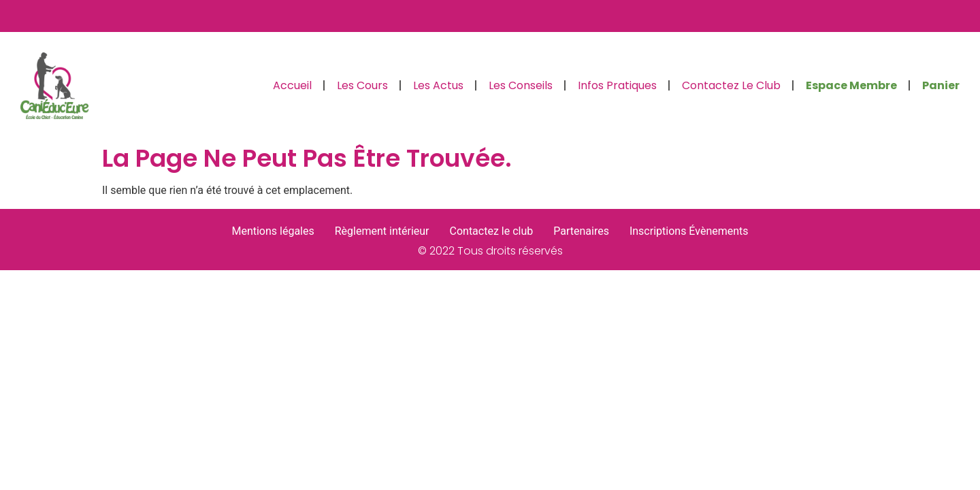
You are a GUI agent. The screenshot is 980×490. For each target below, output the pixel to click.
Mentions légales (273, 231)
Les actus (438, 85)
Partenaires (581, 231)
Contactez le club (731, 85)
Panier (941, 85)
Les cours (362, 85)
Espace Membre (851, 85)
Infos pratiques (617, 85)
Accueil (292, 85)
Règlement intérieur (382, 231)
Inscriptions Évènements (689, 231)
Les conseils (521, 85)
